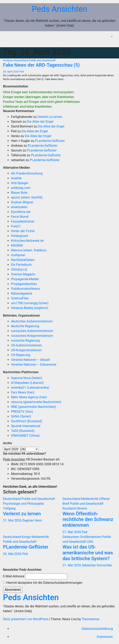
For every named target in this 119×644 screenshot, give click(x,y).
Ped (22, 72)
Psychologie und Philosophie (23, 504)
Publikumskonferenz (25, 289)
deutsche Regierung (25, 326)
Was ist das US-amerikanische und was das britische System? (88, 553)
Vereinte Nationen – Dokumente (34, 365)
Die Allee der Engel (40, 122)
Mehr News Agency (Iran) (29, 397)
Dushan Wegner (22, 202)
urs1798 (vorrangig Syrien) (30, 303)
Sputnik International (26, 426)
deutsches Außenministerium (32, 321)
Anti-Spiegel (19, 183)
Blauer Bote (19, 193)
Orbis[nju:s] (19, 269)
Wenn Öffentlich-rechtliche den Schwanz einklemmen (88, 520)
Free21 (16, 226)
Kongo (27, 537)
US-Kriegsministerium (26, 350)
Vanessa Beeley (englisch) (30, 308)
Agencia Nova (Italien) (27, 378)
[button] (111, 37)
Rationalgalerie (22, 293)
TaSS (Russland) (23, 431)
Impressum (105, 637)
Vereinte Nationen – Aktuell (30, 360)
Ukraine (82, 508)
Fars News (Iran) (23, 392)
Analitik (16, 178)
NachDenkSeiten (23, 260)
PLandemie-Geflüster (50, 141)
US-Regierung (21, 355)
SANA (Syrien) (21, 416)
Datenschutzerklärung (97, 629)
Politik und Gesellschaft (42, 60)
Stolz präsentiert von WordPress (26, 619)
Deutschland (21, 60)
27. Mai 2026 (72, 532)
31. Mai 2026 (13, 520)
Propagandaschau (24, 284)
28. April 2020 (11, 72)
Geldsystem (71, 537)
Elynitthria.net (21, 212)
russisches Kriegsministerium (32, 336)
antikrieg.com (21, 188)
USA (90, 542)
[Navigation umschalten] (113, 43)
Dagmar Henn (32, 520)
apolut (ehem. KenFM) (27, 197)
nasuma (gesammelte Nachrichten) (36, 402)
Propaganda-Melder (25, 279)
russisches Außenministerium (32, 331)
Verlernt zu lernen (50, 117)
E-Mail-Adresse (14, 576)
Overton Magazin (23, 274)
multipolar (18, 255)
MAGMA (17, 245)
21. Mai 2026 (72, 565)
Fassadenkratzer (23, 221)
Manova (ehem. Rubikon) (29, 250)
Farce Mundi (20, 217)
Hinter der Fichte (23, 231)
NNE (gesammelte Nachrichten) (34, 407)
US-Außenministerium (26, 345)
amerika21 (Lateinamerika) (30, 388)
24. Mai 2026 (13, 554)
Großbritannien (91, 537)
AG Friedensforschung (27, 173)
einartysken (19, 207)
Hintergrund (19, 236)
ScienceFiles (20, 298)
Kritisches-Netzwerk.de (27, 241)
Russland (69, 508)
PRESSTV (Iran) (22, 412)
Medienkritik (90, 499)
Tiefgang (9, 508)
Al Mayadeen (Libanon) (27, 383)
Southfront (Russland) (27, 421)
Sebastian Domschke (97, 565)
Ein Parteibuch (21, 265)
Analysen (8, 60)
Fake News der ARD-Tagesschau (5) (41, 65)
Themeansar (90, 619)
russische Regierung (25, 341)
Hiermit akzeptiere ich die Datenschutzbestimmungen (43, 583)
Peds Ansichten (59, 9)
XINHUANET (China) (25, 436)
